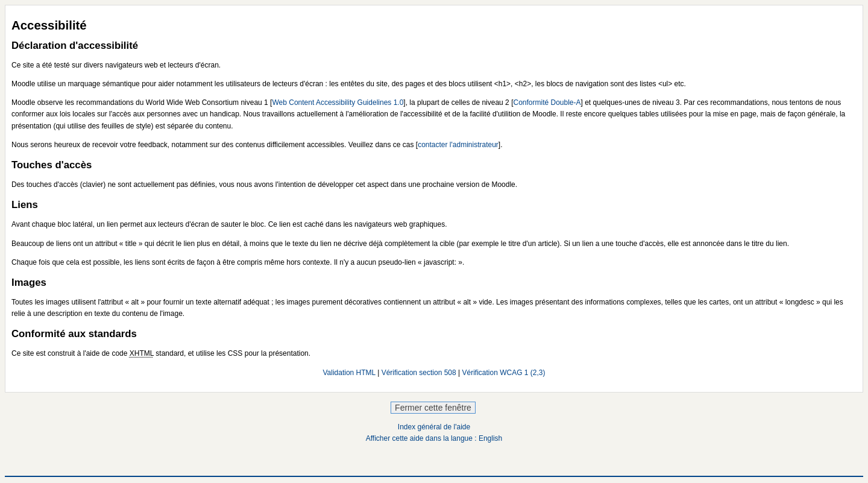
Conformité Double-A (547, 103)
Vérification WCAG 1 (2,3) (504, 373)
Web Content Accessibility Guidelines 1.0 (338, 103)
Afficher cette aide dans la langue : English (434, 438)
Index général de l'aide (434, 427)
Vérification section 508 (419, 373)
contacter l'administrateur (458, 145)
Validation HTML (349, 373)
